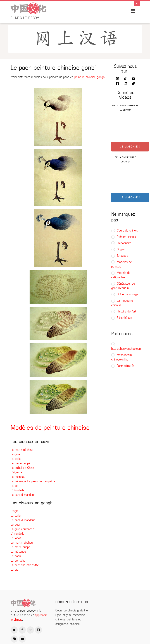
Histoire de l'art (127, 311)
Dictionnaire (124, 243)
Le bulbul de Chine (22, 468)
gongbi (101, 77)
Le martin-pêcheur (22, 450)
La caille (16, 459)
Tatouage (122, 256)
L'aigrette (16, 472)
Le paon (16, 556)
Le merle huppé (21, 463)
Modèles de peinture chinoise (50, 428)
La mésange (19, 481)
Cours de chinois (127, 231)
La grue (15, 454)
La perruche (18, 561)
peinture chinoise (85, 77)
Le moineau (18, 477)
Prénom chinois (126, 237)
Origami (121, 249)
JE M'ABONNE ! (130, 147)
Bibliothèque (124, 318)
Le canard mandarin (23, 495)
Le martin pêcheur (22, 543)
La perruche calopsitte (41, 481)
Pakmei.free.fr (125, 366)
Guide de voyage (128, 294)
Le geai (15, 525)
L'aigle (14, 511)
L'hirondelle (17, 490)
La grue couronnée (22, 529)
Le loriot (16, 538)
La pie (14, 486)
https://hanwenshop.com (126, 349)
